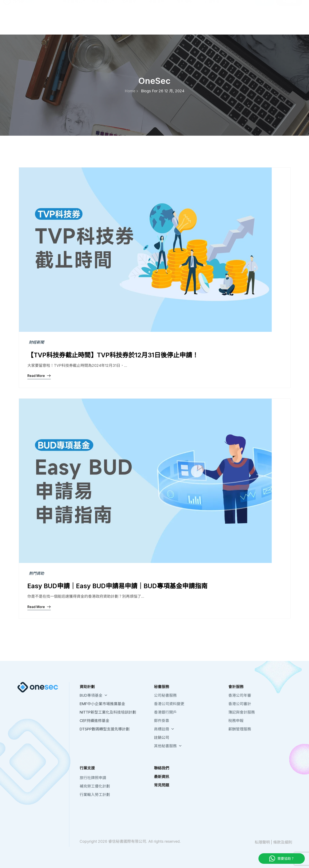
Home (131, 91)
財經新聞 (36, 342)
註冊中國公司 (103, 23)
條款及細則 (283, 842)
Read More (39, 376)
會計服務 (187, 23)
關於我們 (216, 6)
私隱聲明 (262, 842)
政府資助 (132, 23)
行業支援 (215, 23)
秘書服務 (160, 23)
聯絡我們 (233, 6)
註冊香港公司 (74, 23)
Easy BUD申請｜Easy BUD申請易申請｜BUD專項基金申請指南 (117, 586)
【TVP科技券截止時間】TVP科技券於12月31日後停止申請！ (113, 355)
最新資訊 (251, 6)
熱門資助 (36, 573)
